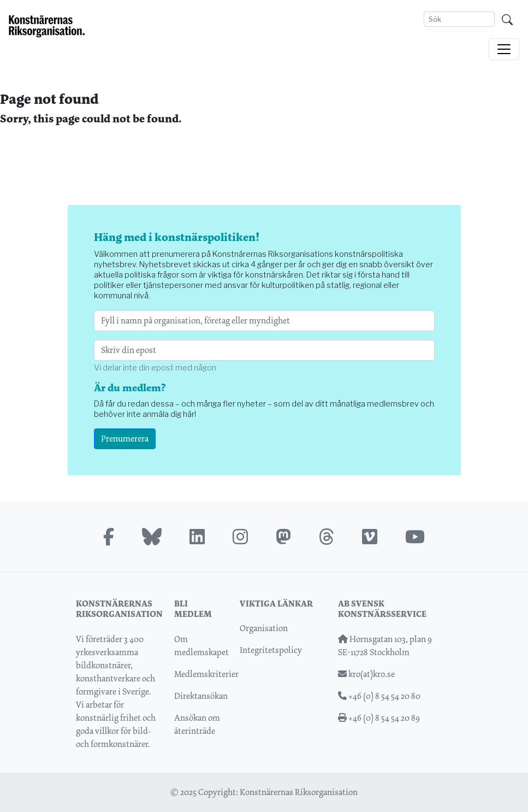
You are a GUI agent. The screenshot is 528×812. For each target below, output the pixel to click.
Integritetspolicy (271, 650)
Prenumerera (125, 439)
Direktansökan (201, 696)
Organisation (264, 628)
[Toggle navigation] (504, 49)
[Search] (459, 19)
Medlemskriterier (206, 674)
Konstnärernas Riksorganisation (299, 792)
